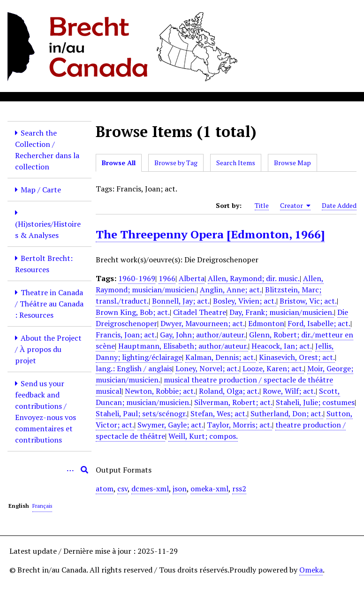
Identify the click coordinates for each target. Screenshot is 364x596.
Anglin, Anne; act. (231, 290)
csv (122, 489)
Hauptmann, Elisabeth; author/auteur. (183, 346)
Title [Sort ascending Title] (262, 205)
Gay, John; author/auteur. (203, 335)
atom (105, 489)
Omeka (311, 570)
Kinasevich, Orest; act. (297, 357)
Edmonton (266, 323)
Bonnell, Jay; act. (181, 301)
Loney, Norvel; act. (207, 368)
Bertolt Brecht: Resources (44, 264)
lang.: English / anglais (134, 368)
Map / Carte (41, 190)
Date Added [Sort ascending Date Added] (339, 205)
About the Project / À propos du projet (48, 349)
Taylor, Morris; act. (239, 425)
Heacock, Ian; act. (282, 346)
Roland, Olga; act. (229, 391)
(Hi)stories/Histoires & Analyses (48, 229)
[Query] (49, 470)
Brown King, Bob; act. (133, 312)
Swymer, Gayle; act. (171, 425)
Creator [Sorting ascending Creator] (295, 206)
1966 (167, 278)
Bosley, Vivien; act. (245, 301)
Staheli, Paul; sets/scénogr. (141, 413)
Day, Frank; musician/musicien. (282, 312)
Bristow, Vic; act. (308, 301)
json (180, 489)
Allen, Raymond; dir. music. (254, 278)
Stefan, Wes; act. (219, 413)
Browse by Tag (176, 163)
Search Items (236, 163)
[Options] (70, 470)
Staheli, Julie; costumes (315, 402)
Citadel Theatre (200, 312)
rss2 (239, 489)
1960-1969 (137, 278)
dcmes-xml (150, 489)
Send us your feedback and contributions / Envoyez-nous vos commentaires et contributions (45, 412)
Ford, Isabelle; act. (319, 323)
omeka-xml (209, 489)
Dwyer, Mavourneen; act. (203, 323)
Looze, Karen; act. (273, 368)
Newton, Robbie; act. (160, 391)
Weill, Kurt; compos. (203, 436)
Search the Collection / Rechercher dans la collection (47, 150)
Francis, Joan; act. (126, 335)
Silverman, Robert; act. (233, 402)
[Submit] (84, 470)
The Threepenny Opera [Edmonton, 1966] (210, 234)
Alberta (192, 278)
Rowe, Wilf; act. (289, 391)
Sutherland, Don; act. (287, 413)
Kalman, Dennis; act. (220, 357)
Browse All (119, 163)
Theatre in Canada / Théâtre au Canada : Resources (49, 304)
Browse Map (292, 163)
